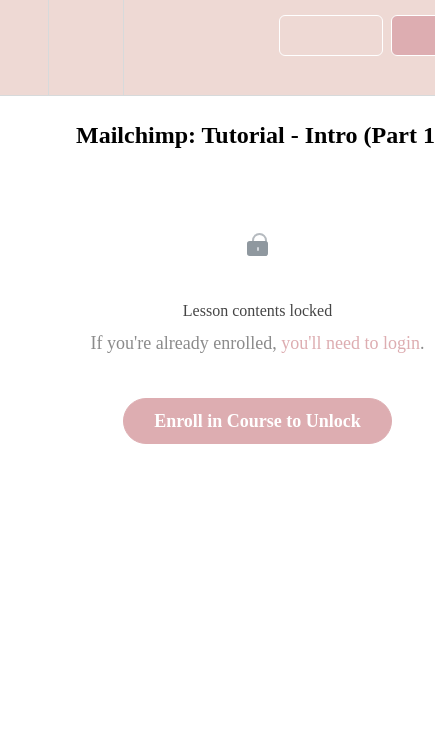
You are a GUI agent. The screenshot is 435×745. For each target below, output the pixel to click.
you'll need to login (350, 343)
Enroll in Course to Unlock (257, 421)
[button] (24, 47)
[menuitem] (85, 47)
